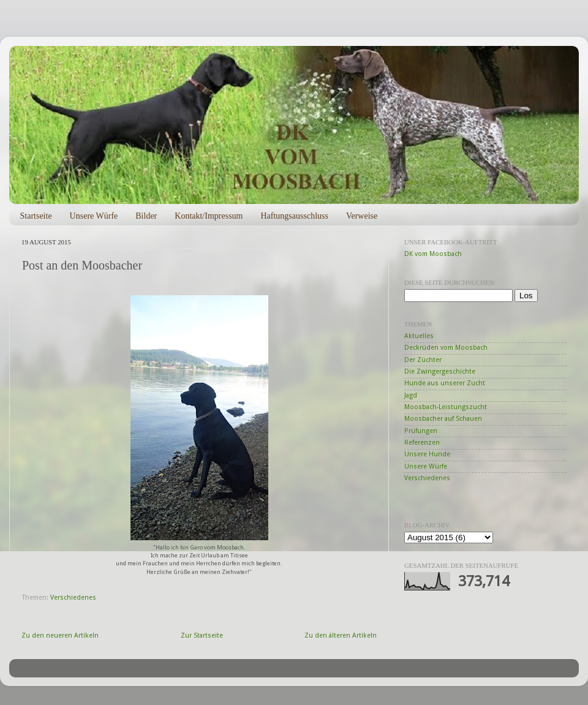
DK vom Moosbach (433, 254)
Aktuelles (419, 336)
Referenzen (422, 443)
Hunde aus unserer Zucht (445, 383)
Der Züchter (423, 360)
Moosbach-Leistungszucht (446, 407)
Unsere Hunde (427, 454)
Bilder (146, 216)
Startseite (36, 216)
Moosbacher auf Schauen (443, 419)
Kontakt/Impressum (209, 216)
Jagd (411, 395)
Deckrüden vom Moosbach (446, 348)
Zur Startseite (202, 635)
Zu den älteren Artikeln (341, 635)
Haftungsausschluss (294, 216)
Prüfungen (421, 431)
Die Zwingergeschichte (440, 371)
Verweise (362, 216)
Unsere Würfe (94, 216)
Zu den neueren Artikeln (60, 635)
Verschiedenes (73, 598)
